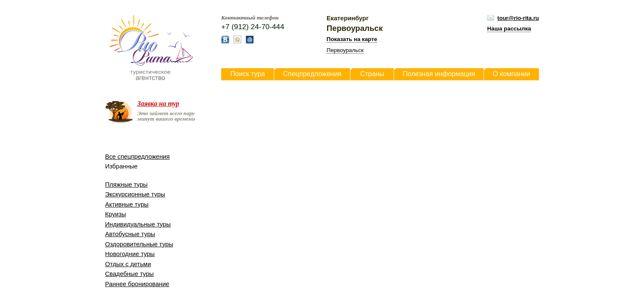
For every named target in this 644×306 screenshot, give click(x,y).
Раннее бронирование (137, 284)
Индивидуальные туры (138, 224)
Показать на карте (352, 39)
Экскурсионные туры (135, 194)
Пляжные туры (126, 185)
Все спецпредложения (137, 157)
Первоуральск (345, 50)
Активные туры (127, 204)
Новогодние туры (130, 254)
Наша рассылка (509, 29)
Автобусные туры (130, 234)
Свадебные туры (129, 274)
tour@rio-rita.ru (518, 18)
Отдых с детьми (128, 264)
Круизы (115, 214)
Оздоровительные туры (139, 244)
